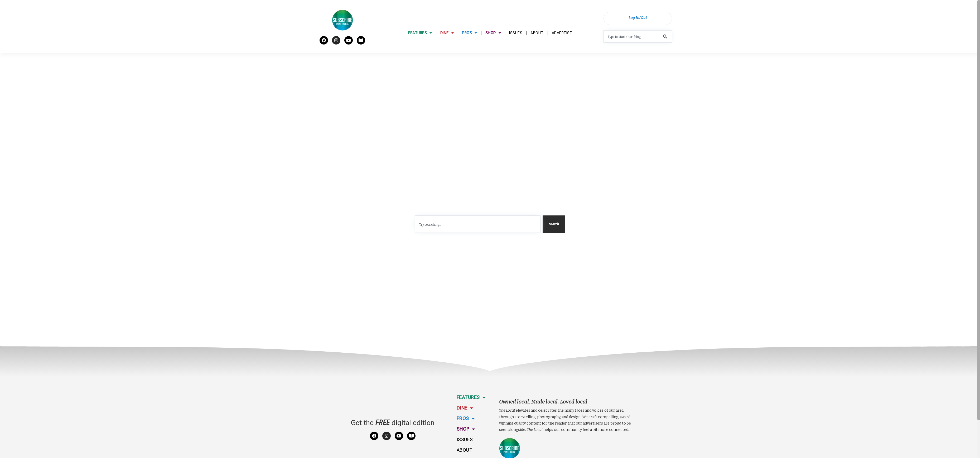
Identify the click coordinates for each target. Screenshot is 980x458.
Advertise (562, 46)
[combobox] (638, 38)
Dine (447, 46)
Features (420, 46)
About (537, 46)
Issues (516, 46)
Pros (470, 46)
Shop (493, 46)
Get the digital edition (393, 452)
